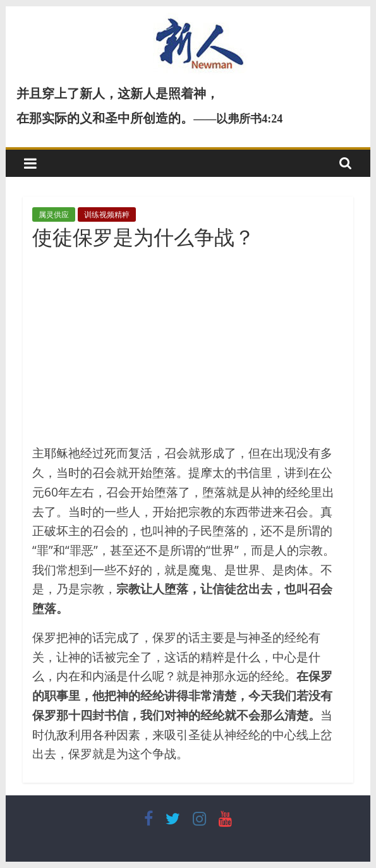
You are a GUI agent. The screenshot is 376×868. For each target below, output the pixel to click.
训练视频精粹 (107, 214)
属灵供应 (54, 214)
